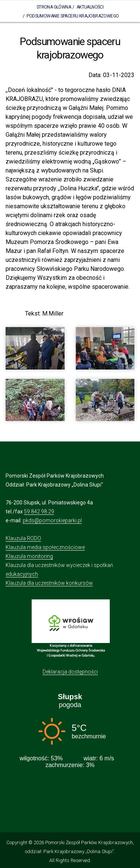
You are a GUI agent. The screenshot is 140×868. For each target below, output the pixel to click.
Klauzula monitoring (29, 556)
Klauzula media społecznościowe (45, 547)
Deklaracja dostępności (70, 672)
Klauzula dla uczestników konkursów (49, 583)
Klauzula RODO (23, 538)
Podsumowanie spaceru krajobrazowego (73, 16)
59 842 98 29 (39, 511)
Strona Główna (54, 7)
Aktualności (90, 7)
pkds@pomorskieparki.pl (52, 520)
